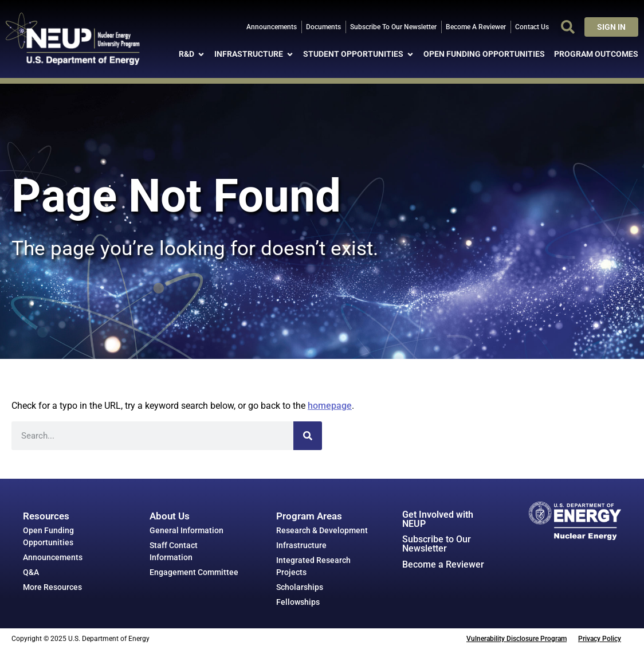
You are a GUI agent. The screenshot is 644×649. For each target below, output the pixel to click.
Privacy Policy (600, 639)
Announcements (53, 557)
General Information (186, 530)
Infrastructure (301, 545)
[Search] (308, 436)
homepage (330, 406)
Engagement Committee (194, 572)
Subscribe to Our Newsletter (437, 544)
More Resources (52, 587)
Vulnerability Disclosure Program (517, 639)
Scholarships (300, 587)
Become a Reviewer (443, 564)
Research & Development (322, 530)
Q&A (31, 572)
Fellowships (298, 602)
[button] (568, 27)
